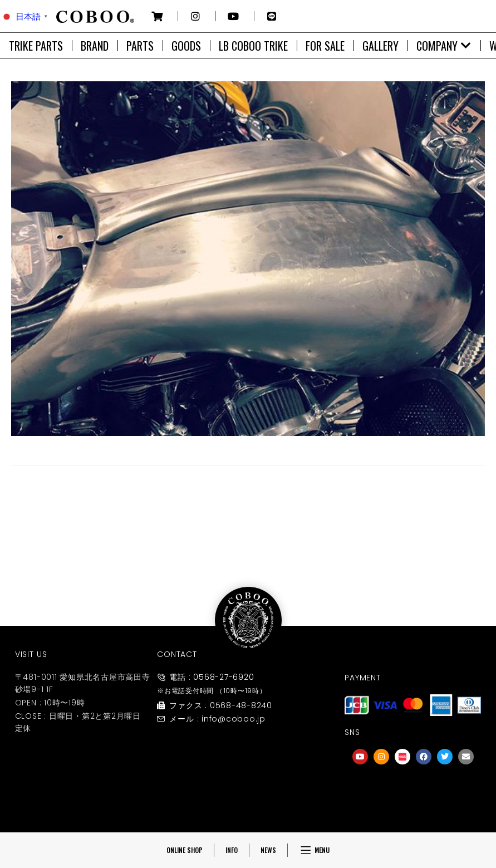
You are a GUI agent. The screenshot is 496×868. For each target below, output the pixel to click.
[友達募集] (413, 789)
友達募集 (413, 812)
